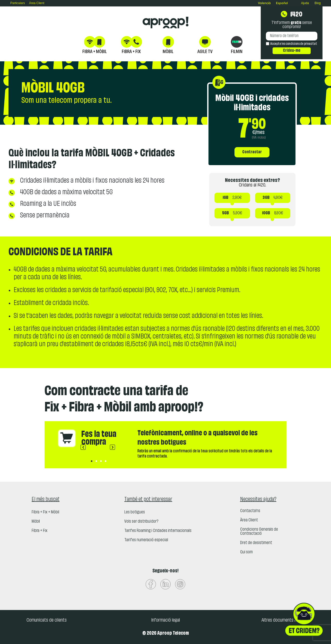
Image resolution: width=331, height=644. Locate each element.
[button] (83, 447)
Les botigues (135, 512)
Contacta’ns (250, 511)
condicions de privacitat (301, 44)
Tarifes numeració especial (146, 540)
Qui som (246, 552)
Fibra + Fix (40, 531)
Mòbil (36, 522)
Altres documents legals (283, 620)
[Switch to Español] (282, 3)
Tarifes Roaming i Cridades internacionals (158, 531)
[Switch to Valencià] (264, 3)
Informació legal (165, 620)
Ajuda (305, 3)
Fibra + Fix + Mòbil (45, 512)
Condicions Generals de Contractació (259, 532)
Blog (318, 3)
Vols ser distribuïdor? (141, 522)
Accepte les (294, 44)
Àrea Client (249, 520)
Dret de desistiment (256, 543)
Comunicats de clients (47, 620)
